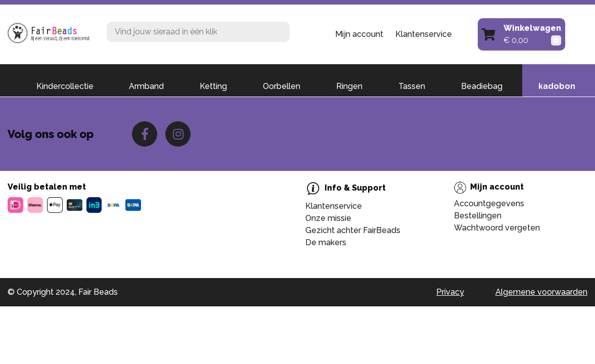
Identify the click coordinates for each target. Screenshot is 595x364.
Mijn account (359, 34)
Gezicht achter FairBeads (353, 230)
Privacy (450, 292)
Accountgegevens (489, 203)
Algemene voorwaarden (541, 292)
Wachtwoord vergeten (497, 228)
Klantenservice (424, 34)
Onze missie (328, 218)
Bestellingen (478, 216)
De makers (326, 242)
